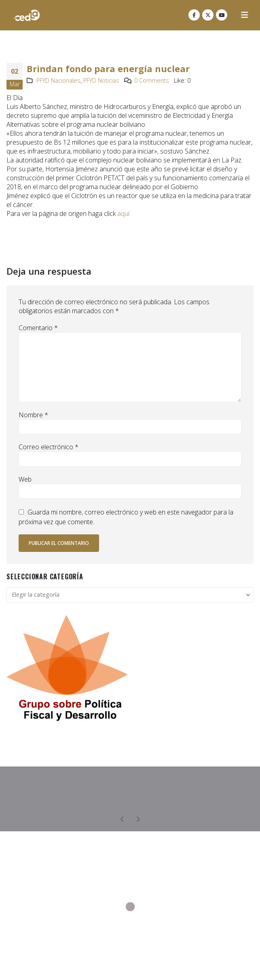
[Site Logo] (27, 15)
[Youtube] (222, 15)
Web (25, 479)
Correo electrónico (49, 447)
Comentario (38, 328)
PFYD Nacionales (58, 80)
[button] (245, 15)
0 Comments (152, 80)
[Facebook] (194, 15)
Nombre (33, 415)
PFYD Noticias (101, 80)
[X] (208, 15)
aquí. (123, 214)
